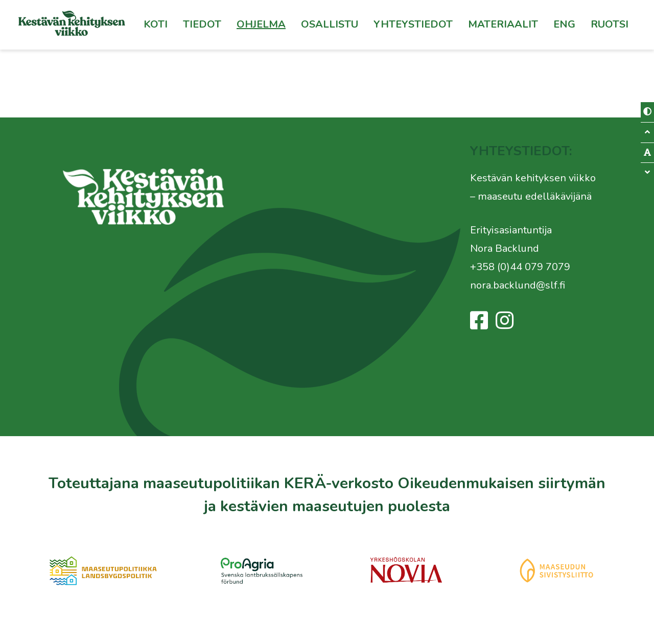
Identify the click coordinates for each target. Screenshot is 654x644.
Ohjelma (261, 24)
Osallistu (330, 24)
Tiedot (202, 24)
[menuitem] (610, 25)
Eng (564, 24)
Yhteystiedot (413, 24)
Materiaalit (503, 24)
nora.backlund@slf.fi (518, 285)
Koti (156, 24)
